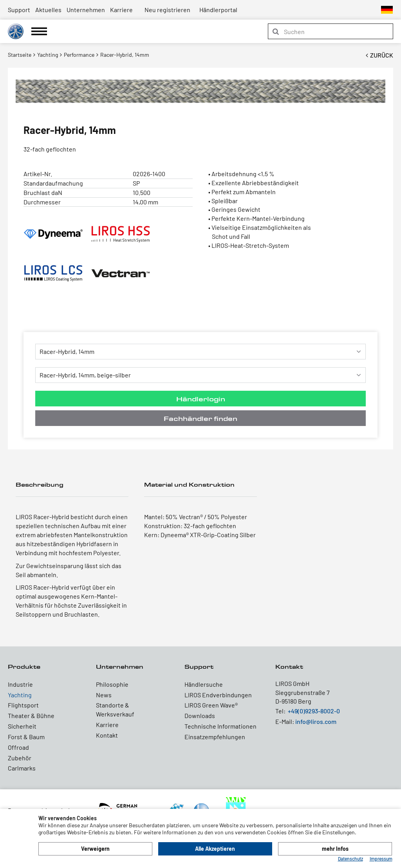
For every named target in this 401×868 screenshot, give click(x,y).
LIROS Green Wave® (211, 705)
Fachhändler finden (200, 418)
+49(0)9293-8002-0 (314, 711)
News (104, 695)
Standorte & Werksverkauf (115, 709)
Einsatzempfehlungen (215, 737)
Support (19, 10)
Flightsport (23, 705)
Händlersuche (204, 684)
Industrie (20, 684)
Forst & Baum (26, 737)
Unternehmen (86, 10)
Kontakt (107, 735)
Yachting (20, 695)
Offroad (18, 747)
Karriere (121, 10)
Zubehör (20, 758)
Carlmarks (22, 768)
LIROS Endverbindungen (218, 695)
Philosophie (112, 684)
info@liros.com (316, 721)
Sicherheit (22, 726)
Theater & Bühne (31, 716)
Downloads (200, 716)
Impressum (381, 859)
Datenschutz (350, 859)
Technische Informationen (220, 726)
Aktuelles (48, 10)
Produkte (24, 667)
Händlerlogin (201, 399)
